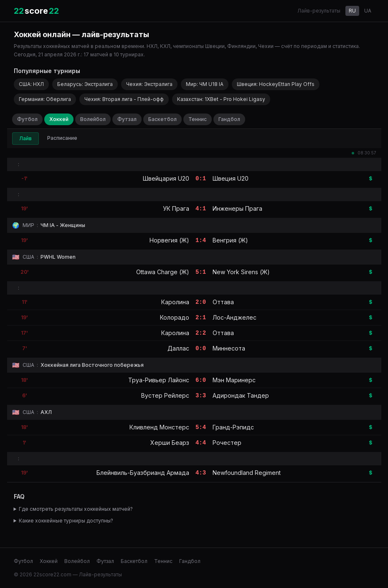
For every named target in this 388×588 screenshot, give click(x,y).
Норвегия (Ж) (169, 240)
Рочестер (227, 443)
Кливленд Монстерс (159, 427)
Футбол (27, 119)
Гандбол (229, 119)
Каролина (175, 302)
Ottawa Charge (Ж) (163, 272)
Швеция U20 (231, 178)
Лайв (25, 138)
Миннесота (229, 348)
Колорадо (175, 317)
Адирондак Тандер (241, 395)
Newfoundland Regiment (247, 473)
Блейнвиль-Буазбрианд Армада (143, 473)
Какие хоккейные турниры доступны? (66, 521)
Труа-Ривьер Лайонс (159, 380)
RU (352, 11)
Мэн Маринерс (234, 380)
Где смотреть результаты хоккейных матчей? (76, 509)
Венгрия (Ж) (230, 240)
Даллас (178, 348)
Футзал (127, 119)
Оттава (223, 302)
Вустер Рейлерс (165, 395)
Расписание (62, 138)
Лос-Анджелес (235, 317)
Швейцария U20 (166, 178)
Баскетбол (162, 119)
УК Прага (176, 208)
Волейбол (93, 119)
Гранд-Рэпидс (233, 427)
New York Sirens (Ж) (241, 272)
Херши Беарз (170, 443)
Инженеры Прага (237, 208)
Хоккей (59, 119)
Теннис (198, 119)
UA (368, 11)
